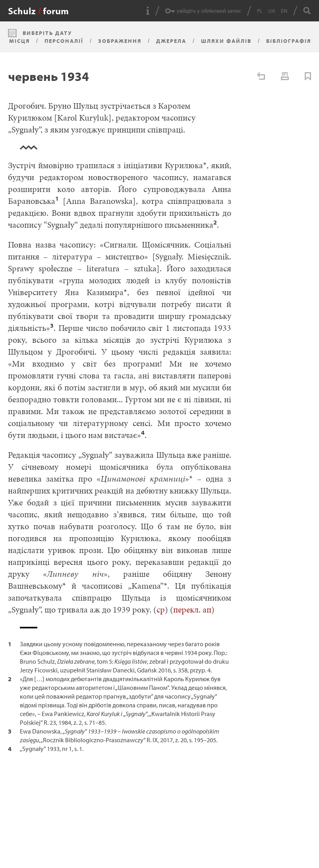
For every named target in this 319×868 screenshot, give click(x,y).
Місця (19, 41)
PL (260, 11)
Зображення (120, 41)
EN (284, 11)
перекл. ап (192, 610)
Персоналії (64, 41)
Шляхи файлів (226, 41)
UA (272, 11)
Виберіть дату (47, 33)
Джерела (171, 41)
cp (161, 610)
